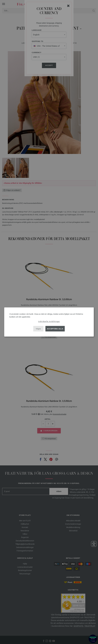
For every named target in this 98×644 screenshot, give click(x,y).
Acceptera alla (55, 329)
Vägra (38, 329)
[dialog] (49, 322)
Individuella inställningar (49, 321)
